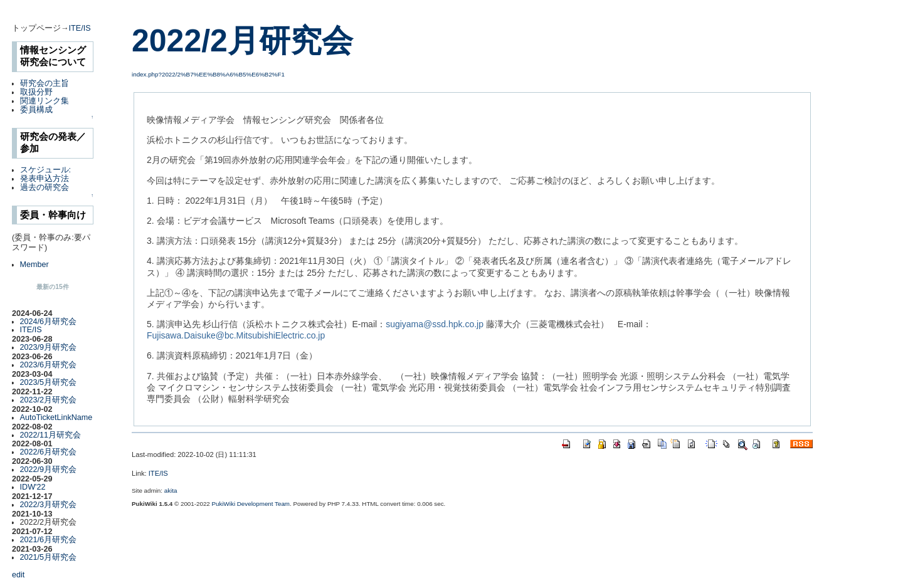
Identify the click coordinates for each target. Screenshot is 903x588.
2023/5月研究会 (49, 382)
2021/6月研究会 (49, 540)
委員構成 (36, 110)
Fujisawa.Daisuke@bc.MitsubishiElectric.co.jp (236, 335)
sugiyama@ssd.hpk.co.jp (435, 324)
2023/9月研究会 (49, 347)
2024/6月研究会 (49, 322)
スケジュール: (46, 170)
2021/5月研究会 (49, 557)
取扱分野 (36, 92)
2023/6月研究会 (49, 365)
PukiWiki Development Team (251, 504)
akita (171, 491)
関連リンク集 (45, 101)
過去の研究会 (45, 187)
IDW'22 (33, 487)
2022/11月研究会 (51, 435)
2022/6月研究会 (49, 452)
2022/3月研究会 (49, 505)
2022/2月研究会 (242, 41)
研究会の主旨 (45, 83)
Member (34, 265)
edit (18, 575)
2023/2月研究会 (49, 400)
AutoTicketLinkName (56, 417)
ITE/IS (80, 28)
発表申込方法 (45, 179)
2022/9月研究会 (49, 470)
